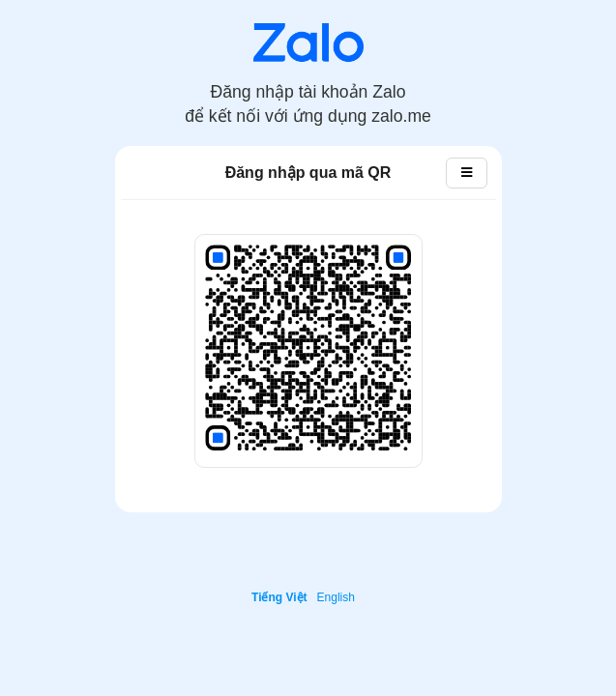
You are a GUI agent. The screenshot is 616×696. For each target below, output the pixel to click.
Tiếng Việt (279, 597)
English (336, 597)
